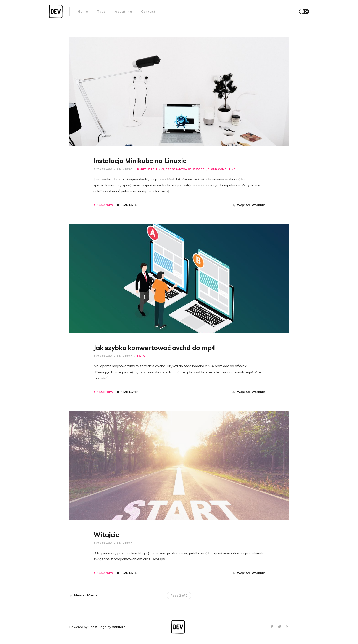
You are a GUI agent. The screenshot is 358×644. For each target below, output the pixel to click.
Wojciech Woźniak (251, 205)
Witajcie (106, 535)
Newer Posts (84, 595)
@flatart (118, 627)
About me (123, 11)
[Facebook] (272, 627)
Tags (101, 11)
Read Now (105, 205)
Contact (148, 11)
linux (160, 169)
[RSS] (287, 627)
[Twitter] (280, 627)
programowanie (178, 169)
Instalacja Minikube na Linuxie (140, 161)
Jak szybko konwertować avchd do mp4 (154, 348)
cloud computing (222, 169)
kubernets (146, 169)
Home (83, 11)
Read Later (129, 205)
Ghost (93, 627)
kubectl (200, 169)
